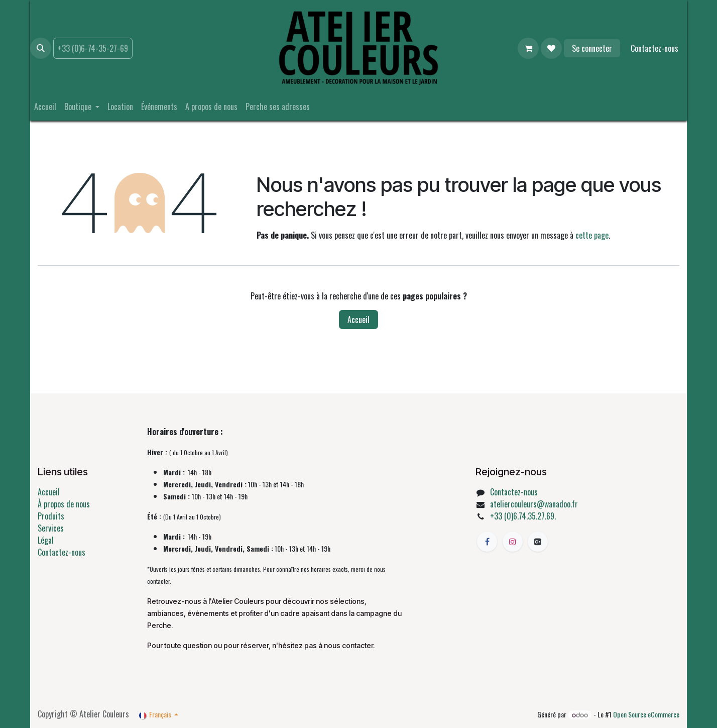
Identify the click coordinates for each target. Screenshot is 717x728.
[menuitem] (45, 107)
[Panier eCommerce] (528, 48)
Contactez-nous (654, 48)
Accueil (358, 320)
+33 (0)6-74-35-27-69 (93, 48)
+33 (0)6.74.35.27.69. (523, 516)
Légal (46, 540)
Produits (51, 516)
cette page (592, 235)
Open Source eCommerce (646, 714)
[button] (41, 48)
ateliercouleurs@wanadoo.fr (534, 504)
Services (51, 528)
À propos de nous (64, 504)
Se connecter (592, 48)
